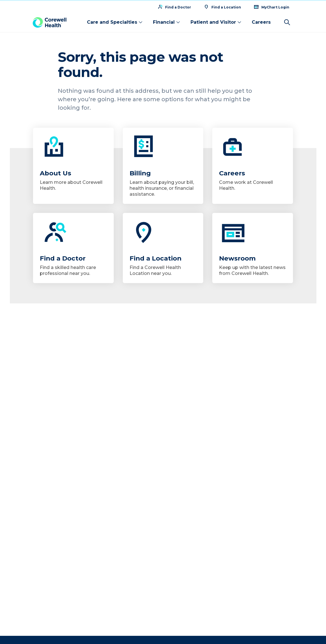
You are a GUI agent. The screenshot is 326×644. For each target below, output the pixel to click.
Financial (167, 21)
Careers (261, 21)
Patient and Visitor (216, 21)
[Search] (287, 21)
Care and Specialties (115, 21)
